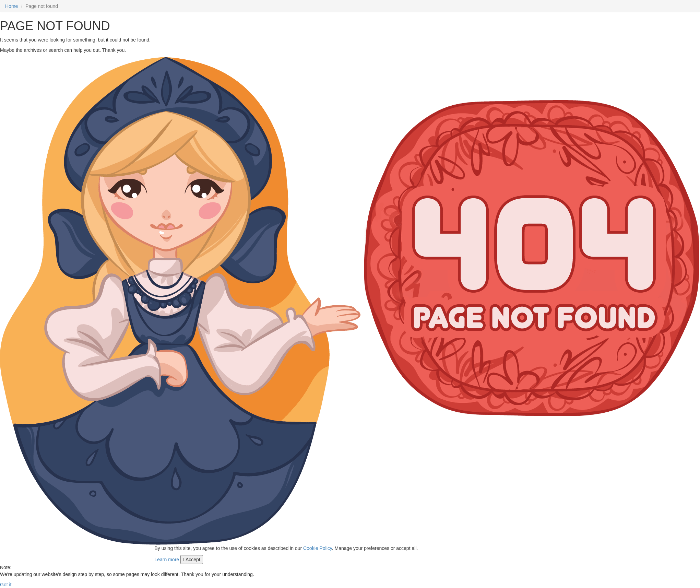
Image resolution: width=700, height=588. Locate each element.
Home (11, 6)
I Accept (192, 560)
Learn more (167, 560)
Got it (6, 585)
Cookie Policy (318, 548)
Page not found (42, 6)
